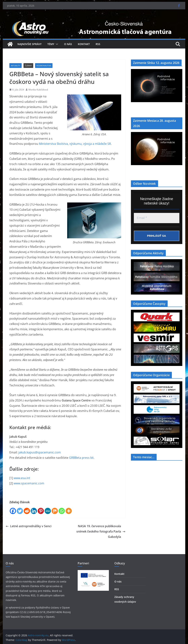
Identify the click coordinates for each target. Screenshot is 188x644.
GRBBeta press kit (81, 458)
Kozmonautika (44, 66)
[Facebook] (13, 511)
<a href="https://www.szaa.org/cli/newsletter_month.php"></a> (157, 491)
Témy (51, 44)
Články (28, 66)
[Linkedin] (34, 511)
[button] (56, 44)
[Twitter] (20, 511)
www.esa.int (22, 478)
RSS (98, 44)
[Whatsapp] (62, 511)
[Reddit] (27, 511)
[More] (69, 511)
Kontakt (84, 44)
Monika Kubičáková (38, 90)
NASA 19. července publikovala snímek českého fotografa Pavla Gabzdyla (101, 531)
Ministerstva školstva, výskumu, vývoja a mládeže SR (75, 144)
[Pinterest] (41, 511)
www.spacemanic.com (29, 483)
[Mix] (55, 511)
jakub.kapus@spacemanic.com (40, 452)
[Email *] (157, 218)
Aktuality (16, 66)
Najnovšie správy (29, 44)
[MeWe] (48, 511)
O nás (68, 44)
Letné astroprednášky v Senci (29, 526)
